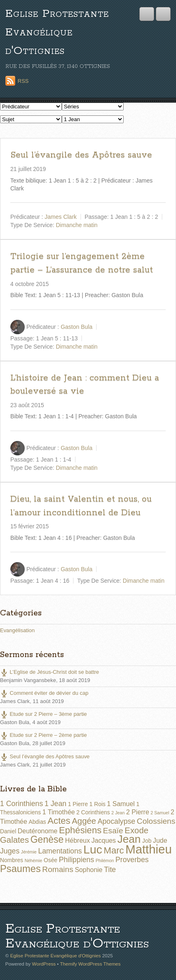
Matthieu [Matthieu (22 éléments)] (149, 849)
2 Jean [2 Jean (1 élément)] (118, 813)
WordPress (44, 964)
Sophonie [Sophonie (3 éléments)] (88, 870)
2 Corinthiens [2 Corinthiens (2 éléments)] (93, 812)
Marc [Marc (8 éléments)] (114, 850)
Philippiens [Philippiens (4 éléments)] (77, 860)
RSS (23, 81)
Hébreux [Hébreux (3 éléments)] (77, 841)
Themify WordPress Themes (90, 964)
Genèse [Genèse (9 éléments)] (47, 839)
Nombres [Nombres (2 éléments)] (12, 860)
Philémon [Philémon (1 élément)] (105, 860)
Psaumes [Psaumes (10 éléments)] (20, 869)
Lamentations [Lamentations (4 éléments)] (60, 851)
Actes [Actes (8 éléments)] (59, 821)
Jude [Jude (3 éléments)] (160, 841)
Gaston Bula (76, 326)
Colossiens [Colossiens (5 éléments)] (156, 821)
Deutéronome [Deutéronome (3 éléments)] (38, 831)
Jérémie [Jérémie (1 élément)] (29, 852)
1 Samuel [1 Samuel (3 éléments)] (121, 804)
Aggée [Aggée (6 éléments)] (84, 821)
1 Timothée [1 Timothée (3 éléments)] (59, 812)
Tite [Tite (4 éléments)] (110, 870)
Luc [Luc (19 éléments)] (93, 849)
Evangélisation (17, 630)
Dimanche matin (77, 225)
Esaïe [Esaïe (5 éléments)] (113, 831)
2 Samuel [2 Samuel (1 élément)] (160, 813)
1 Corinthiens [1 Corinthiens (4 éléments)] (21, 804)
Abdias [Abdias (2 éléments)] (37, 822)
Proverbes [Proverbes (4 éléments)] (132, 860)
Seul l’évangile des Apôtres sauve (81, 155)
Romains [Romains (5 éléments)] (57, 869)
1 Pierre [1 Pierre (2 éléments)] (78, 804)
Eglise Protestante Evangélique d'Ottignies (57, 32)
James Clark (61, 217)
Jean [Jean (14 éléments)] (129, 839)
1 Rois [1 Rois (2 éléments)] (97, 804)
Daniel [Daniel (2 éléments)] (8, 831)
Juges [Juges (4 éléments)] (10, 851)
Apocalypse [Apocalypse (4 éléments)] (117, 821)
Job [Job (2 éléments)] (147, 841)
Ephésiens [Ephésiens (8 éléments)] (80, 830)
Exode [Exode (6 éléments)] (136, 830)
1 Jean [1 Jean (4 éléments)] (55, 804)
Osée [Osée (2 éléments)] (50, 860)
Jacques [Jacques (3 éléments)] (104, 841)
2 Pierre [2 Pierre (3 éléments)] (138, 812)
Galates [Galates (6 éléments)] (14, 840)
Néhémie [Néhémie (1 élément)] (34, 860)
